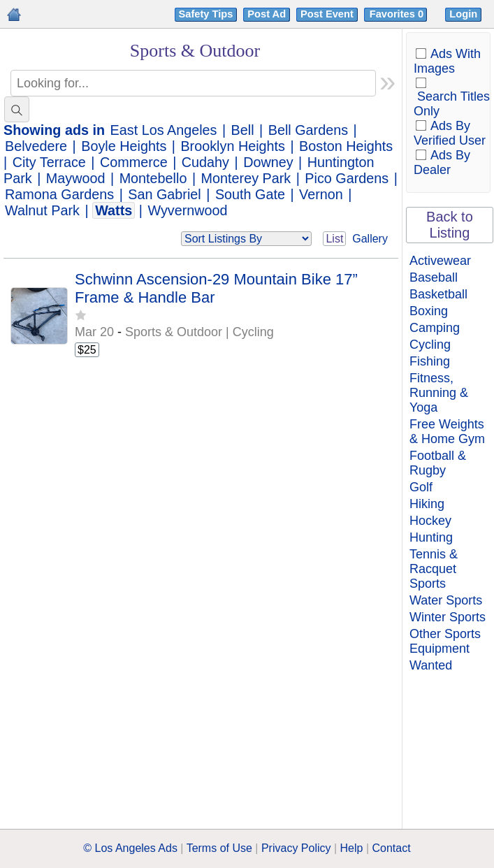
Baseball (434, 277)
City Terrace (49, 162)
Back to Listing (450, 225)
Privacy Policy (296, 848)
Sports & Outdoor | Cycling (199, 332)
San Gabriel (164, 194)
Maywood (76, 178)
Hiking (427, 504)
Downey (268, 162)
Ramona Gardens (59, 194)
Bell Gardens (308, 130)
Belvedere (36, 146)
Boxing (429, 311)
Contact (392, 848)
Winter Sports (448, 617)
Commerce (134, 162)
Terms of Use (219, 848)
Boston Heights (346, 146)
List (334, 239)
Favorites (398, 14)
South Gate (250, 194)
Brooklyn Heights (233, 146)
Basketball (438, 294)
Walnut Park (42, 210)
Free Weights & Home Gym (447, 432)
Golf (421, 487)
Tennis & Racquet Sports (434, 569)
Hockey (430, 521)
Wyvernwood (187, 210)
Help (352, 848)
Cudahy (205, 162)
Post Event (327, 14)
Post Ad (267, 14)
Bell (243, 130)
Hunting (431, 537)
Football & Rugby (438, 463)
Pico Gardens (347, 178)
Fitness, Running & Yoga (439, 393)
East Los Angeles (164, 130)
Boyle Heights (124, 146)
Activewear (440, 261)
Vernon (321, 194)
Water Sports (446, 600)
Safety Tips (206, 14)
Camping (435, 328)
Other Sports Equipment (445, 641)
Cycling (430, 345)
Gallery (370, 239)
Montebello (153, 178)
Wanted (431, 665)
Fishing (430, 361)
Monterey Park (246, 178)
